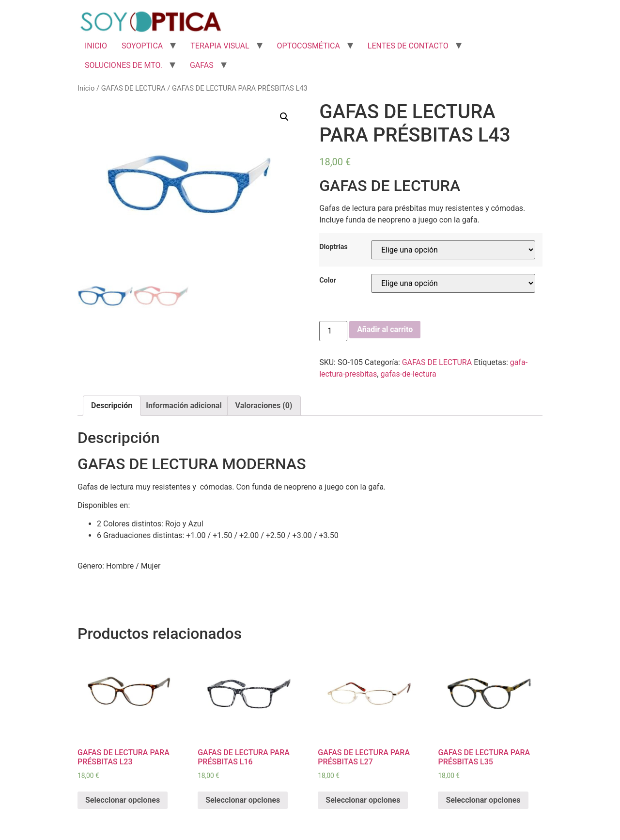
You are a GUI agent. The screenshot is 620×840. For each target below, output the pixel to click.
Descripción (112, 405)
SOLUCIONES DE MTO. (124, 65)
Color (328, 281)
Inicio (86, 88)
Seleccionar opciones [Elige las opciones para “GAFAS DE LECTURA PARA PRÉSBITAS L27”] (363, 800)
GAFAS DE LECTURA (133, 88)
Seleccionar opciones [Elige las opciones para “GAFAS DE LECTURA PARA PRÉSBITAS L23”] (123, 800)
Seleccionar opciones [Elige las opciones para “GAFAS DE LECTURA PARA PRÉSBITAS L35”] (483, 800)
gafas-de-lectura (408, 374)
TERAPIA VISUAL (220, 46)
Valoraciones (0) (264, 405)
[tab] (112, 406)
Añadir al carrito (385, 329)
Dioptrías (333, 247)
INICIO (96, 46)
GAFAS (202, 65)
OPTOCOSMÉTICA (309, 46)
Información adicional (184, 405)
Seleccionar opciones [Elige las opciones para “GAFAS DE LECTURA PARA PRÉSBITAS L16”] (243, 800)
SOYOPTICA (142, 46)
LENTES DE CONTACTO (408, 46)
